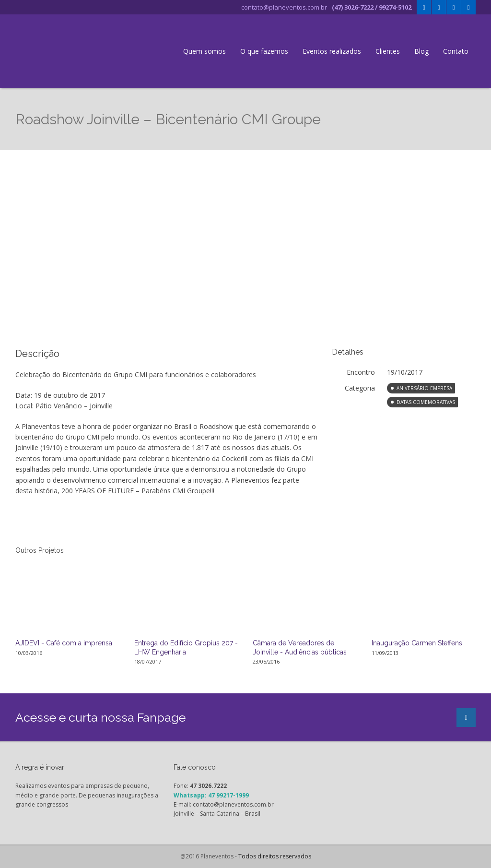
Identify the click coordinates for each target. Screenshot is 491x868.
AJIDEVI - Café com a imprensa (64, 643)
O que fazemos (264, 51)
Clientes (388, 51)
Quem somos (205, 51)
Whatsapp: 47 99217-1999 (211, 795)
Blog (421, 51)
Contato (456, 51)
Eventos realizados (332, 51)
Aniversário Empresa (424, 388)
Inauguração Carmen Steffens (417, 643)
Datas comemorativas (426, 402)
